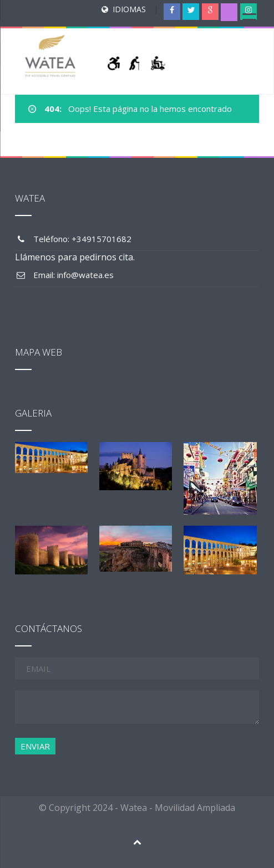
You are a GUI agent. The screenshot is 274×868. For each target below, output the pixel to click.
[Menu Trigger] (249, 19)
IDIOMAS (129, 9)
